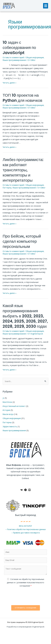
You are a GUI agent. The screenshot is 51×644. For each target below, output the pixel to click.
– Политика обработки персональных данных (26, 529)
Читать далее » (9, 83)
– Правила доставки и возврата (25, 533)
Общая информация (35, 57)
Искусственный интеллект (14, 406)
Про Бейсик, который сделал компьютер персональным (22, 241)
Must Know (7, 402)
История (6, 410)
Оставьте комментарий (13, 57)
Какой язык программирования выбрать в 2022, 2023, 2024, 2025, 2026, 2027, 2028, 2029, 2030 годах (25, 316)
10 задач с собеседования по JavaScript (19, 48)
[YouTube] (29, 490)
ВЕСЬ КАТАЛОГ (26, 526)
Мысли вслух (8, 414)
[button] (46, 6)
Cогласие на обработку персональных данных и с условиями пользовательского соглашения (25, 583)
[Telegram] (25, 490)
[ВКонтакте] (22, 490)
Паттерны (7, 188)
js (3, 398)
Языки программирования (14, 60)
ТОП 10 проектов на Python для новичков (22, 98)
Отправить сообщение (26, 608)
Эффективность (10, 426)
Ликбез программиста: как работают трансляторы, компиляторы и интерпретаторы (23, 170)
